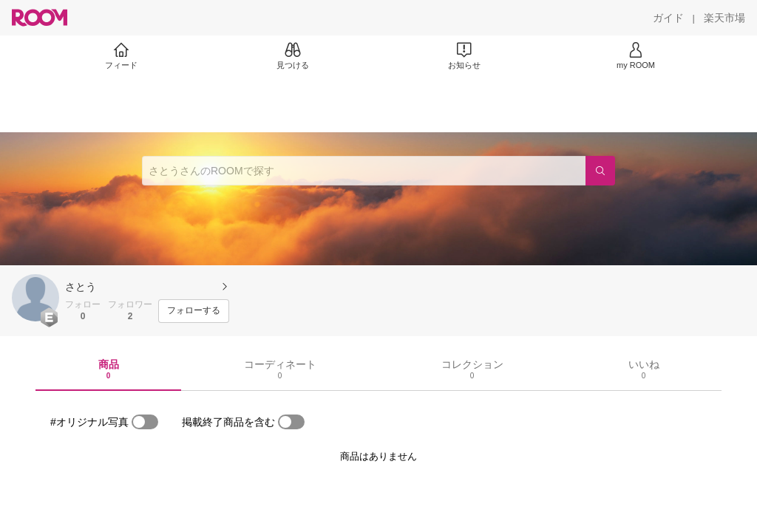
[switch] (145, 422)
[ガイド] (668, 18)
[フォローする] (194, 311)
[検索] (600, 171)
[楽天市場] (724, 18)
